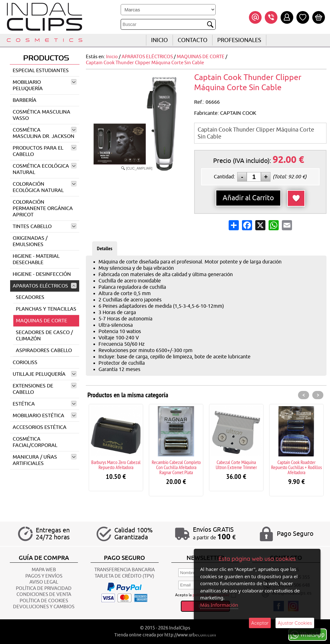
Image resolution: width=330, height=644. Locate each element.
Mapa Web (44, 570)
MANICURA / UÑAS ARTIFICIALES (45, 460)
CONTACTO (193, 40)
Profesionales (239, 40)
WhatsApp (308, 634)
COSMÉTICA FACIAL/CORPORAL (35, 442)
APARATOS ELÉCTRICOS (45, 286)
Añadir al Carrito (248, 198)
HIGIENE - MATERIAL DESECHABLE (36, 259)
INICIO (159, 40)
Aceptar (260, 623)
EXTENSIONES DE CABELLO (45, 389)
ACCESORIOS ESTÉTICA (40, 427)
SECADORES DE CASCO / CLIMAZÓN (44, 336)
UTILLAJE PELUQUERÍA (45, 374)
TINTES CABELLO (45, 226)
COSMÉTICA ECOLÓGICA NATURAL (45, 169)
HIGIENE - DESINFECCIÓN (42, 274)
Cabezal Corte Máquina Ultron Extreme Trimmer (236, 465)
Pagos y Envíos (44, 576)
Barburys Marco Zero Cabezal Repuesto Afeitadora (116, 465)
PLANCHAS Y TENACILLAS (46, 309)
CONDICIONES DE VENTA (44, 594)
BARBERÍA (25, 100)
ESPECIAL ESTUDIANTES (41, 71)
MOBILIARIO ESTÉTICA (45, 416)
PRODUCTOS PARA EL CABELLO (45, 151)
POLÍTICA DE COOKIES (44, 601)
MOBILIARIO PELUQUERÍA (45, 85)
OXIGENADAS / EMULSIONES (30, 241)
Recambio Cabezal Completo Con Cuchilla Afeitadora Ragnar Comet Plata (176, 467)
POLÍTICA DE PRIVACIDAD (44, 588)
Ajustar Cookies (295, 623)
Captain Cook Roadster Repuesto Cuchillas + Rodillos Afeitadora (296, 467)
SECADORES (30, 297)
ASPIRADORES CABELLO (44, 350)
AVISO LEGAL (44, 582)
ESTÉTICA (45, 404)
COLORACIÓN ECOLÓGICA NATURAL (45, 187)
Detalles (105, 248)
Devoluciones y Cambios (44, 607)
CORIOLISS (25, 362)
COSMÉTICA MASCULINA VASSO (41, 115)
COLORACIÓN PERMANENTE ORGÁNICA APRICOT (43, 208)
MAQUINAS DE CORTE (41, 321)
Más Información (219, 605)
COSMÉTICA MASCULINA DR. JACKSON (45, 133)
